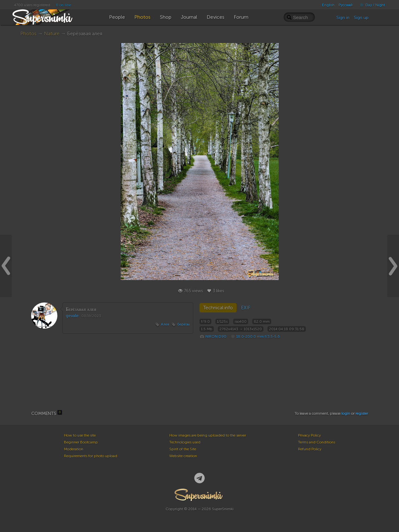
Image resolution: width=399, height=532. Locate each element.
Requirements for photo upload (91, 456)
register (362, 414)
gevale (72, 316)
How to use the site (80, 435)
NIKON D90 (216, 336)
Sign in (343, 18)
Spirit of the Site (183, 449)
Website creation (183, 456)
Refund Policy (310, 449)
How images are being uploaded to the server (208, 435)
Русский (346, 5)
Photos (28, 34)
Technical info (218, 308)
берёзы (183, 324)
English (328, 5)
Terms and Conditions (317, 442)
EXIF (246, 308)
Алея (165, 324)
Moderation (74, 449)
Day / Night (371, 5)
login (346, 414)
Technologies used (185, 442)
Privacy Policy (309, 435)
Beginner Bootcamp (81, 442)
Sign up (361, 18)
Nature (52, 34)
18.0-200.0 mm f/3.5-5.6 (258, 336)
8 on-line (63, 5)
